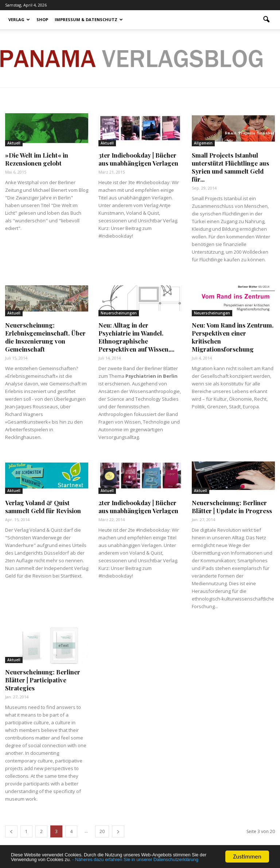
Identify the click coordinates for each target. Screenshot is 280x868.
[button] (266, 20)
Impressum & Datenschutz (89, 19)
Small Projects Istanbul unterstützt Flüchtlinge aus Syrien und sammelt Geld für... (230, 167)
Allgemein (203, 143)
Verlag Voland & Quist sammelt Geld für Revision (43, 507)
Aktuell (14, 143)
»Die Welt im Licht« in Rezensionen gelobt (37, 159)
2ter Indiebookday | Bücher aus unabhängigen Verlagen (138, 507)
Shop (42, 19)
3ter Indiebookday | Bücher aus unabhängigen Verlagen (138, 159)
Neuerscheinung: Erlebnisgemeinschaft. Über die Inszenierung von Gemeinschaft (45, 337)
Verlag (19, 19)
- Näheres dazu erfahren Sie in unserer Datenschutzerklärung (110, 856)
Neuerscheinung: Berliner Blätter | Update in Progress (232, 507)
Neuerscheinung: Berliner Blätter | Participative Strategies (43, 680)
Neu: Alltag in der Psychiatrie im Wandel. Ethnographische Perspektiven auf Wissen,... (136, 337)
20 (102, 831)
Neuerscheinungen (119, 313)
